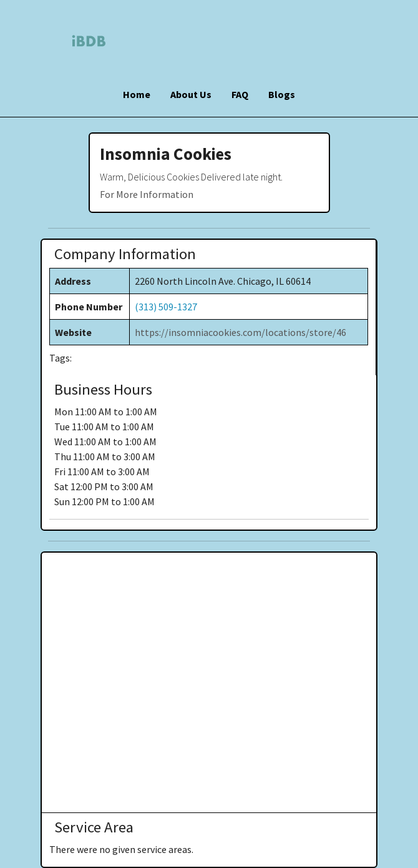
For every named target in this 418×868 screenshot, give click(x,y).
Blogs (282, 94)
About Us (191, 94)
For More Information (147, 194)
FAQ (240, 94)
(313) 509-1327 (166, 307)
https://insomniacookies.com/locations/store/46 (241, 332)
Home (137, 94)
